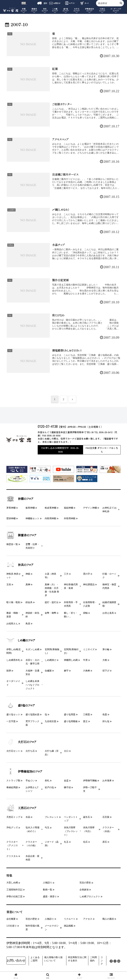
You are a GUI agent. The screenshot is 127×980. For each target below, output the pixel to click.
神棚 (24, 10)
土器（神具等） (50, 576)
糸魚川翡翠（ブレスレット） (71, 831)
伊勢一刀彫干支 (90, 789)
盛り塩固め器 (32, 715)
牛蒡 (85, 660)
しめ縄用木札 (13, 660)
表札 (47, 781)
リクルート (70, 919)
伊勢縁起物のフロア (24, 772)
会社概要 (11, 919)
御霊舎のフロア (21, 535)
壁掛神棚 (11, 518)
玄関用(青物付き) (71, 651)
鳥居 (28, 624)
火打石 (77, 10)
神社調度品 (89, 585)
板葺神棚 (30, 508)
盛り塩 (66, 10)
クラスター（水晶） (108, 829)
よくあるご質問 (35, 959)
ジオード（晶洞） (52, 844)
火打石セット (13, 751)
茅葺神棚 (11, 508)
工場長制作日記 (14, 890)
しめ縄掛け (50, 660)
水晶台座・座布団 (32, 858)
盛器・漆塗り (50, 897)
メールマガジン (52, 928)
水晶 (28, 817)
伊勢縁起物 (89, 10)
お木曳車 (107, 781)
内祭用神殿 (50, 518)
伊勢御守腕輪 (90, 781)
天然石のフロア (21, 808)
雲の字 (87, 574)
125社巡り (12, 926)
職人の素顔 (108, 919)
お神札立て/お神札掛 (110, 510)
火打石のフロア (21, 742)
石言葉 (106, 817)
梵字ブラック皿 (32, 723)
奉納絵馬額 (12, 787)
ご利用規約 (93, 959)
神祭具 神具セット (14, 576)
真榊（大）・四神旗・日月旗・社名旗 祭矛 (52, 590)
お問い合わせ (16, 960)
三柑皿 (87, 715)
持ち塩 (106, 721)
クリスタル (12, 856)
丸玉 (66, 842)
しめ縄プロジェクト (90, 897)
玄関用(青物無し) (52, 651)
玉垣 (9, 585)
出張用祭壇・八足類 (90, 604)
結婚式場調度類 (109, 604)
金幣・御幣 (50, 613)
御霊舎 (34, 10)
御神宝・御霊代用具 (109, 586)
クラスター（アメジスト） (12, 846)
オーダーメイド (116, 10)
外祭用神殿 (70, 518)
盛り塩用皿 (70, 715)
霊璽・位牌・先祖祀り (32, 546)
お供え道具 (108, 613)
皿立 (85, 721)
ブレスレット (52, 817)
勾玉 (47, 828)
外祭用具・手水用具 (71, 604)
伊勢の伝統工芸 (14, 897)
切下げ (106, 671)
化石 (85, 842)
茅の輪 (106, 649)
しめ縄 (55, 10)
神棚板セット (32, 518)
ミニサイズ (89, 649)
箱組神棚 (68, 508)
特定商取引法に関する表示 (77, 959)
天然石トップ (13, 817)
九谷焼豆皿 (50, 721)
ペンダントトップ (71, 819)
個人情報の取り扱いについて (53, 959)
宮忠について (14, 912)
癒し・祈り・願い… (71, 615)
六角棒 (87, 671)
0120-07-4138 (48, 426)
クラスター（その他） (31, 844)
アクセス (88, 919)
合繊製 (48, 671)
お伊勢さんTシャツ (32, 789)
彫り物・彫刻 (13, 602)
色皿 (105, 715)
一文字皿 (11, 721)
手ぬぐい (30, 781)
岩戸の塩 (49, 787)
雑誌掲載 (68, 926)
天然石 (102, 10)
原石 (105, 842)
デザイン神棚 (90, 508)
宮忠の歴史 (85, 883)
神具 (45, 10)
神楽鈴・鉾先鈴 (32, 615)
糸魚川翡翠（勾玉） (89, 829)
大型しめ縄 (12, 883)
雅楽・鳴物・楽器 (13, 615)
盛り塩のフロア (21, 705)
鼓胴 (9, 671)
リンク (102, 961)
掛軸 (85, 613)
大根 (105, 660)
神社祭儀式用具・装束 (71, 586)
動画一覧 (48, 890)
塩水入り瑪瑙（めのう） (32, 829)
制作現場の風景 (32, 928)
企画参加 (84, 890)
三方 (66, 574)
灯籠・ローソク (109, 576)
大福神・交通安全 (32, 672)
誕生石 (87, 817)
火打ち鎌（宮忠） (52, 753)
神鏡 (28, 574)
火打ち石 (30, 751)
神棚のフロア (20, 499)
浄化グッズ (12, 828)
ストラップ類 (13, 781)
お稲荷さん (12, 624)
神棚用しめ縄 (71, 660)
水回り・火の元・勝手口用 (32, 662)
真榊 (28, 585)
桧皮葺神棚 (50, 508)
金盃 (66, 781)
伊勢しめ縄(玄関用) (14, 651)
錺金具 (29, 602)
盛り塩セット (13, 715)
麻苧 (66, 671)
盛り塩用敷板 (71, 721)
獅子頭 (67, 787)
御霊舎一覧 (12, 544)
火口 (66, 751)
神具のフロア (20, 565)
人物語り (48, 883)
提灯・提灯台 (52, 602)
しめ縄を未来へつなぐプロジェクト (32, 685)
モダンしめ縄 (32, 649)
